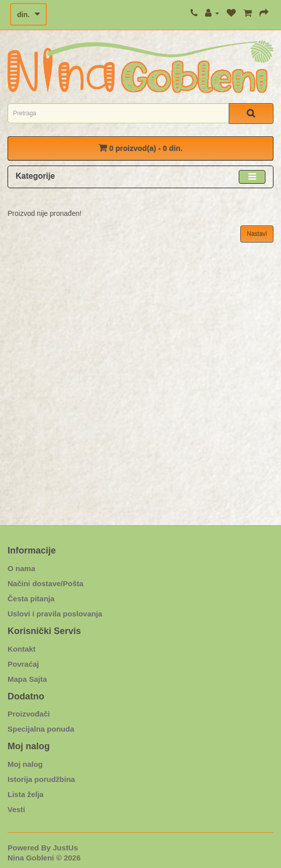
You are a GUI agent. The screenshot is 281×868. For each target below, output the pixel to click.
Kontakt (22, 649)
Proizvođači (29, 714)
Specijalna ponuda (41, 729)
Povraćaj (23, 664)
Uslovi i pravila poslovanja (55, 614)
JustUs (65, 848)
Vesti (16, 809)
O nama (21, 568)
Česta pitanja (31, 599)
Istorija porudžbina (41, 779)
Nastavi (257, 234)
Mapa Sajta (27, 679)
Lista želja (26, 794)
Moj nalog (25, 764)
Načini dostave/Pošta (45, 583)
